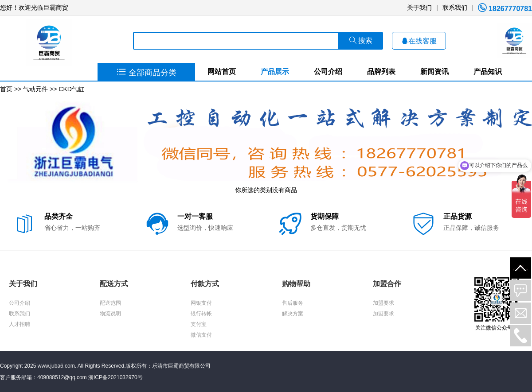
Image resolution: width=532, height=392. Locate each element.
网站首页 (222, 72)
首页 (6, 89)
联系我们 (455, 8)
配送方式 (114, 284)
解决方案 (293, 314)
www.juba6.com (56, 366)
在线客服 (419, 41)
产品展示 (275, 72)
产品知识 (488, 72)
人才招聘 (20, 324)
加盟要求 (383, 303)
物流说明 (110, 314)
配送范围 (110, 303)
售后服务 (293, 303)
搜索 (361, 41)
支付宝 (199, 324)
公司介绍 (328, 72)
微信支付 (201, 335)
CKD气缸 (71, 89)
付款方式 (205, 284)
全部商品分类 (147, 73)
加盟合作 (387, 284)
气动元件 (35, 89)
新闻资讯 (434, 72)
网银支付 (201, 303)
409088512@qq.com (62, 377)
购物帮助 (296, 284)
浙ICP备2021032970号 (115, 377)
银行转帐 (201, 314)
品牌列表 (381, 72)
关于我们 (419, 8)
